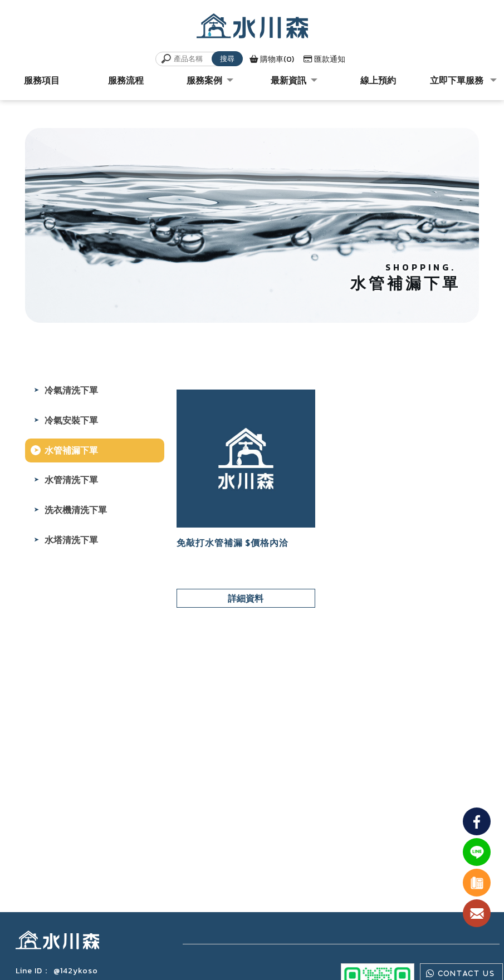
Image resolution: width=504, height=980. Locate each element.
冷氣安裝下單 (71, 420)
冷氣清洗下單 (71, 390)
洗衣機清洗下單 (76, 510)
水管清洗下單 (71, 480)
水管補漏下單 (71, 450)
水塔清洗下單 (71, 540)
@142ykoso (76, 971)
